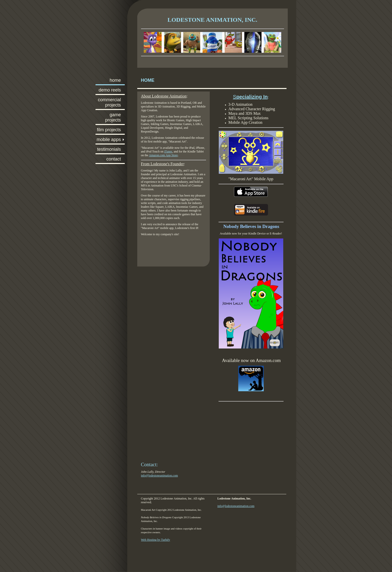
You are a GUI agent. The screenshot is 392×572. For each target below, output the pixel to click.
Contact (113, 159)
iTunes (168, 151)
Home (115, 80)
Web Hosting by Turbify (156, 540)
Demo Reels (110, 90)
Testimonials (109, 149)
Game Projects (113, 117)
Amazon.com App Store (163, 155)
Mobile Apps (109, 139)
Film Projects (109, 130)
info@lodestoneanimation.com (159, 475)
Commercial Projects (109, 102)
